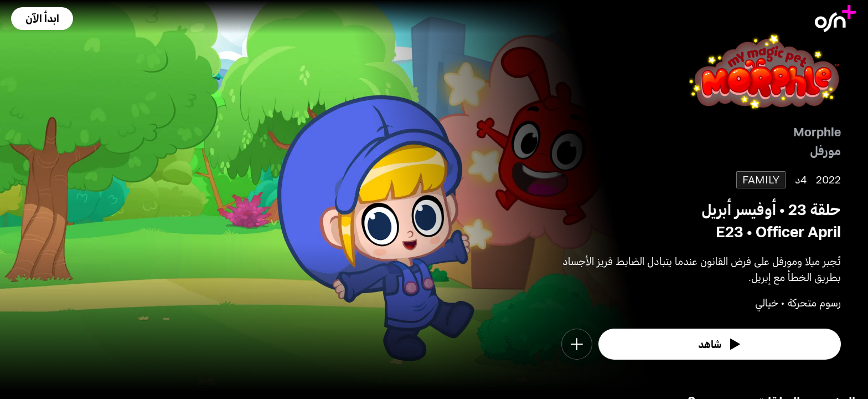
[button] (42, 19)
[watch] (720, 344)
